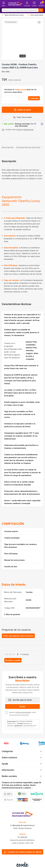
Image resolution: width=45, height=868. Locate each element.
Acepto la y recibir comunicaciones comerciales (23, 714)
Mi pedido (41, 4)
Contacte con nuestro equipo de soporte (22, 852)
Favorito (34, 4)
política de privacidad (23, 712)
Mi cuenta (27, 4)
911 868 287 (22, 837)
